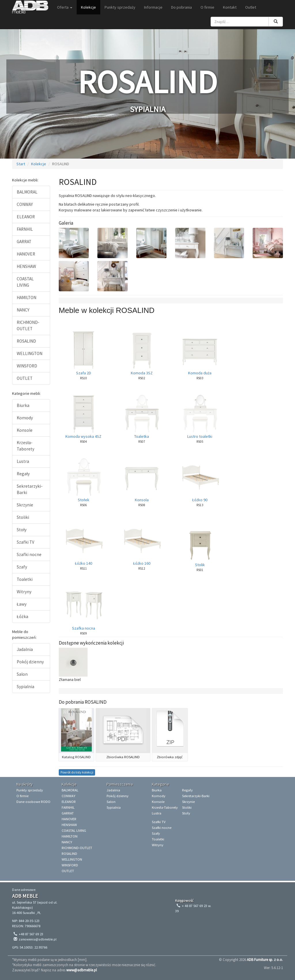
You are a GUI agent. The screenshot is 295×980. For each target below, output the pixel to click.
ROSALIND (26, 341)
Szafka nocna (84, 628)
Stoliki (23, 517)
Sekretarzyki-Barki (30, 489)
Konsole (25, 430)
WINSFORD (27, 366)
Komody (25, 418)
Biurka (23, 405)
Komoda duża (200, 373)
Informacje (153, 7)
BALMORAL (27, 192)
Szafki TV (25, 542)
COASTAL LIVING (25, 282)
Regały (23, 474)
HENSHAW (26, 266)
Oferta (65, 7)
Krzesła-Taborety (25, 446)
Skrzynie (25, 505)
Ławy (22, 604)
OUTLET (25, 378)
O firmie (207, 7)
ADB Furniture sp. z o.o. (265, 960)
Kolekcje (88, 7)
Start (21, 164)
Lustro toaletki (200, 436)
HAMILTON (27, 297)
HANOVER (26, 254)
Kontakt (230, 7)
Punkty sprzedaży (120, 7)
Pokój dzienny (30, 662)
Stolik (200, 565)
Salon (22, 674)
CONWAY (25, 204)
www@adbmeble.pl (82, 970)
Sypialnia (25, 687)
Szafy (22, 567)
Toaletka (142, 436)
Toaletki (25, 579)
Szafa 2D (84, 373)
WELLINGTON (30, 353)
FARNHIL (25, 229)
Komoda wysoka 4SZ (83, 436)
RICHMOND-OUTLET (28, 325)
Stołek (84, 500)
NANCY (23, 310)
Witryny (24, 592)
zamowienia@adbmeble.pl (38, 939)
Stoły (22, 530)
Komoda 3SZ (142, 373)
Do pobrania (181, 7)
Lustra (23, 461)
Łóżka (22, 616)
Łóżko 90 (200, 500)
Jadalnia (25, 649)
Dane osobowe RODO (33, 802)
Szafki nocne (29, 554)
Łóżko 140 (84, 563)
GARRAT (24, 242)
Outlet (251, 7)
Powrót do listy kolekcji (77, 772)
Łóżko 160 (142, 563)
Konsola (142, 500)
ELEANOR (26, 217)
